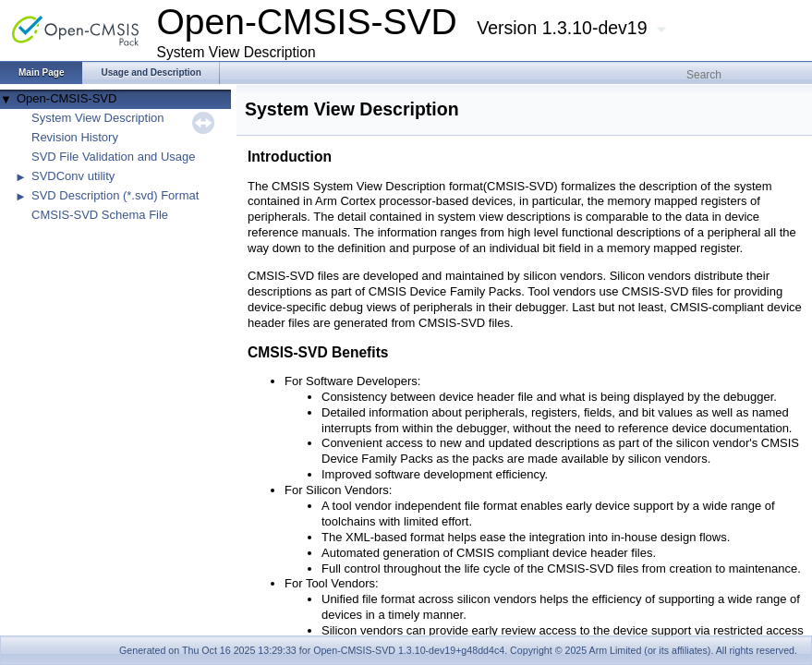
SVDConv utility (73, 176)
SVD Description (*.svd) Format (115, 195)
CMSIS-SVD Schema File (100, 215)
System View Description (98, 118)
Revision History (75, 137)
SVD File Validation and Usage (114, 157)
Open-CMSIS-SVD (67, 98)
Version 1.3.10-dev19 (562, 28)
